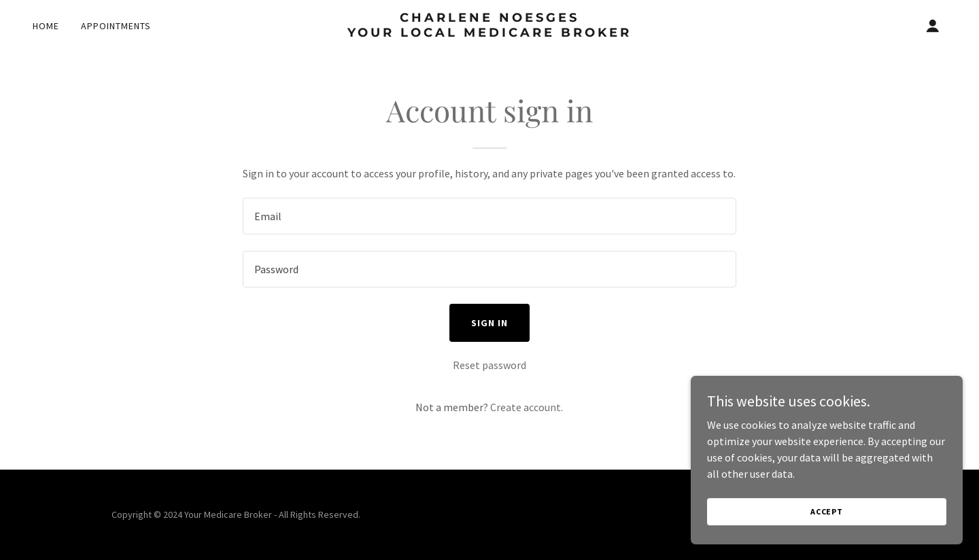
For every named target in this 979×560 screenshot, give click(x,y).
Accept (827, 511)
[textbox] (489, 216)
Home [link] (46, 26)
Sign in (489, 323)
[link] (489, 33)
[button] (933, 26)
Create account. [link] (527, 407)
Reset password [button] (489, 365)
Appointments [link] (116, 26)
